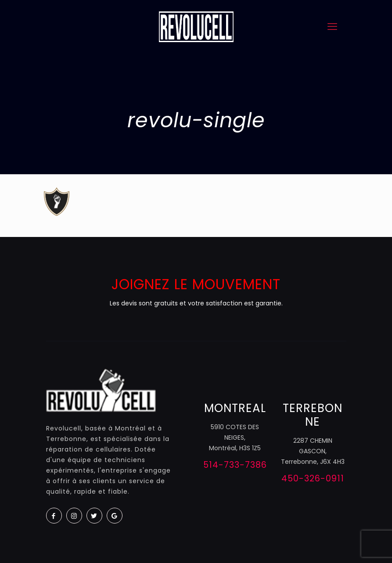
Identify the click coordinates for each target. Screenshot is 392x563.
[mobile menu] (332, 27)
